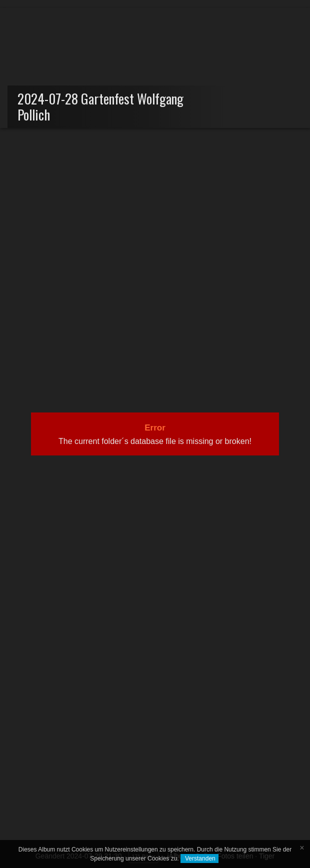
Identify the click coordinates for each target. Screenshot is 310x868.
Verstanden (199, 858)
